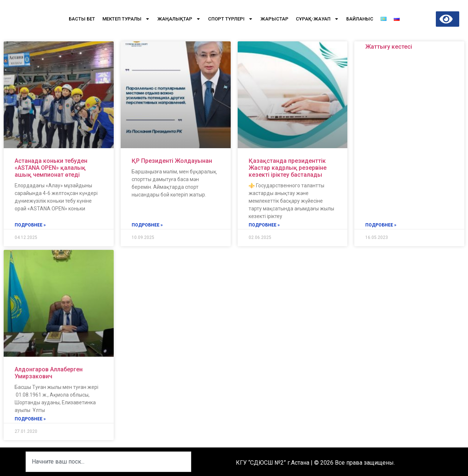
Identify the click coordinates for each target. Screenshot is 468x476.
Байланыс (360, 19)
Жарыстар (274, 19)
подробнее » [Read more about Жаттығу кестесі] (381, 225)
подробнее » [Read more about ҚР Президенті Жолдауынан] (147, 225)
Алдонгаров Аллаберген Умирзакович (49, 373)
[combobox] (108, 462)
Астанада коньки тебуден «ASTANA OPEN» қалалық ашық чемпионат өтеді (51, 168)
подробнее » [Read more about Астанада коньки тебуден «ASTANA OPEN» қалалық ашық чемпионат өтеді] (30, 225)
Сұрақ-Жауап (317, 19)
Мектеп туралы (126, 19)
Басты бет (82, 19)
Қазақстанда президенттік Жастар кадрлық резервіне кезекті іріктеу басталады (288, 168)
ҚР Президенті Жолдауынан (172, 161)
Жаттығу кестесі (389, 47)
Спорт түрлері (231, 19)
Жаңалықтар (179, 19)
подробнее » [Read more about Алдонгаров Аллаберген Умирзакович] (30, 419)
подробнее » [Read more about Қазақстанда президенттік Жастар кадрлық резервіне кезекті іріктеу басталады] (264, 225)
